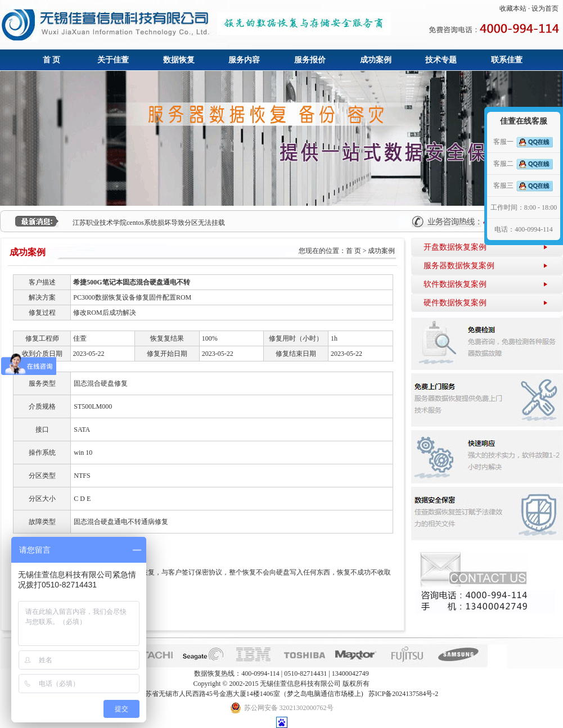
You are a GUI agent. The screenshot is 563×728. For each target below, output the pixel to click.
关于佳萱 (113, 60)
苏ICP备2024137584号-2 (404, 694)
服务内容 (244, 60)
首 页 (52, 60)
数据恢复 (179, 60)
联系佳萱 (507, 60)
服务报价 (310, 60)
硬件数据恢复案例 (455, 303)
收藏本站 (513, 8)
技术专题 (441, 60)
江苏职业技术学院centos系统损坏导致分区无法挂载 (149, 223)
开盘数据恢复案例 (455, 247)
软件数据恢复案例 (455, 284)
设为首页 (545, 8)
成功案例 (376, 60)
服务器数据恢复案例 (459, 266)
